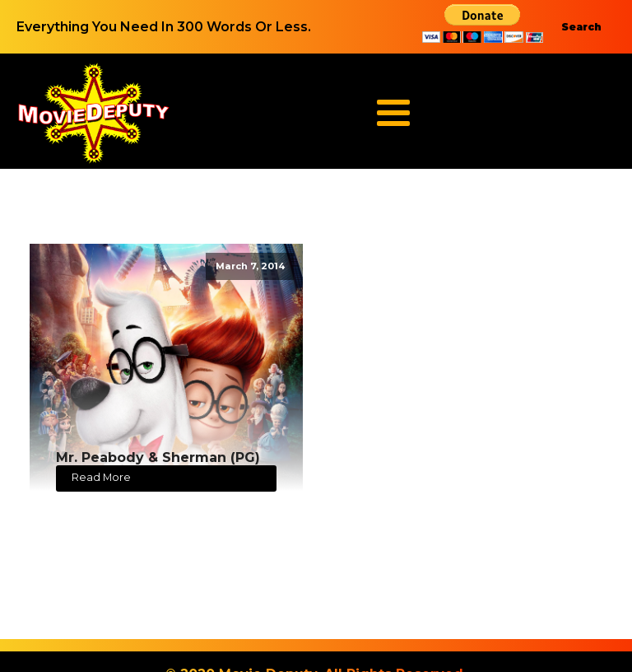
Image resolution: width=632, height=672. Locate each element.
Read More (101, 477)
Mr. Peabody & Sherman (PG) (158, 457)
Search (581, 27)
